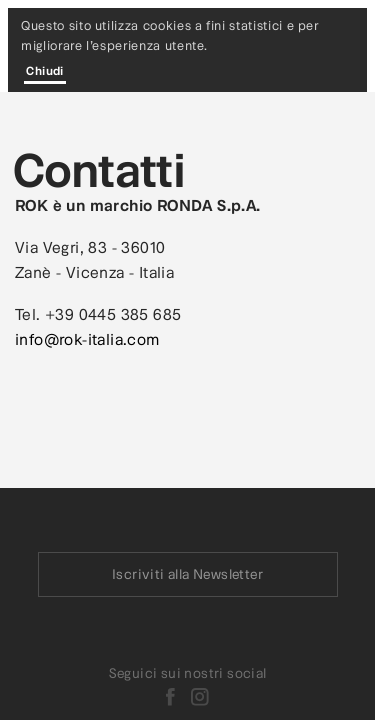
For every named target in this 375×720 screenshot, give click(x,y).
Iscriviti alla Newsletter (187, 574)
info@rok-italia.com (87, 338)
